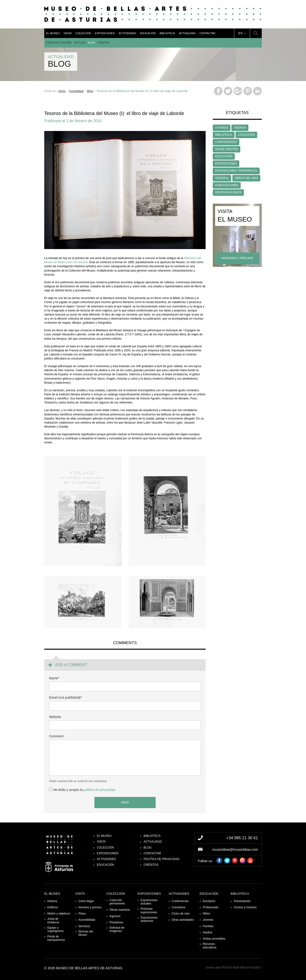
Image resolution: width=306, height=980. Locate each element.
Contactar (207, 33)
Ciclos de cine (181, 914)
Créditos (151, 865)
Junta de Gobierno (53, 920)
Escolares (209, 901)
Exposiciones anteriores (149, 919)
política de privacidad (99, 790)
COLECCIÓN (246, 135)
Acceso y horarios (245, 907)
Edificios (53, 907)
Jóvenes (208, 920)
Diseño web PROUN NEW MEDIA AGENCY (234, 968)
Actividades (127, 33)
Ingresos (115, 916)
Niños (206, 914)
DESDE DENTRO (227, 149)
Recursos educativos (210, 946)
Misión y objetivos (59, 914)
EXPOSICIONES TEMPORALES (236, 171)
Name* (54, 678)
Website (55, 717)
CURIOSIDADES (226, 142)
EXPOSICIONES (226, 163)
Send (125, 802)
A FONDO (222, 128)
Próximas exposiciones (149, 910)
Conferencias (180, 901)
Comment (56, 736)
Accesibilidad (87, 920)
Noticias (80, 43)
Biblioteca (167, 33)
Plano (82, 914)
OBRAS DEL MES (246, 178)
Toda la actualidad (58, 43)
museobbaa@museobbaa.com (235, 849)
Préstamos (116, 922)
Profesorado (210, 907)
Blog (92, 43)
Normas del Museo (86, 933)
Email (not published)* (65, 697)
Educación (148, 33)
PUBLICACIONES (227, 185)
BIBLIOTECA (224, 135)
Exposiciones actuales (149, 902)
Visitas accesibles (214, 939)
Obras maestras (120, 910)
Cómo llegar (86, 901)
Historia (52, 901)
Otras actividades (183, 920)
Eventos (104, 43)
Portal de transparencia (56, 938)
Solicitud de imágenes (117, 929)
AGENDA (240, 128)
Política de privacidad (162, 859)
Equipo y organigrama (55, 929)
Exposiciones (105, 33)
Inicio (62, 91)
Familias (208, 926)
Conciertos (178, 907)
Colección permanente (117, 902)
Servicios (84, 926)
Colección (83, 33)
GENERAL (222, 178)
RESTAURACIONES (228, 192)
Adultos (208, 932)
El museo (53, 33)
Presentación (242, 901)
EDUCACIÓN (224, 156)
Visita (67, 33)
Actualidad (187, 33)
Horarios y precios (90, 907)
